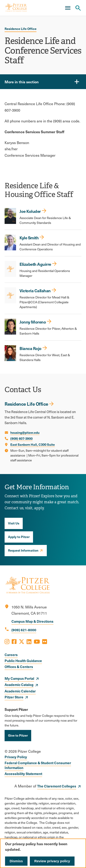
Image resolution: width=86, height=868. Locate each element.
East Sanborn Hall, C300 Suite (33, 444)
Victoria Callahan (35, 291)
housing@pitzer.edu (25, 432)
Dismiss (16, 861)
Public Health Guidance (23, 661)
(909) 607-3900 (21, 438)
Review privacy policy (52, 861)
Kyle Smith (29, 238)
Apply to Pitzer (19, 537)
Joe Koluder (30, 211)
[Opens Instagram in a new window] (7, 641)
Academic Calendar (20, 691)
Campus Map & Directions (32, 621)
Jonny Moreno (33, 322)
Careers (11, 655)
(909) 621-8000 (24, 630)
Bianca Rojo (31, 348)
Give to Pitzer (18, 735)
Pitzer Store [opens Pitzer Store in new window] (14, 697)
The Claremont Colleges (57, 786)
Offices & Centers (19, 667)
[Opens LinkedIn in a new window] (29, 641)
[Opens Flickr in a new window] (45, 641)
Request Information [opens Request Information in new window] (23, 550)
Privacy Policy (16, 757)
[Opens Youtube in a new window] (37, 641)
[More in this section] (43, 82)
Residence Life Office (21, 29)
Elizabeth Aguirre (35, 264)
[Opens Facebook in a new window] (14, 641)
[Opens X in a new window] (22, 641)
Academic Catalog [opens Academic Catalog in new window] (19, 684)
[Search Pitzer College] (78, 8)
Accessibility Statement (23, 774)
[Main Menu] (68, 8)
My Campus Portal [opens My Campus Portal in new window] (19, 678)
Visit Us (14, 523)
